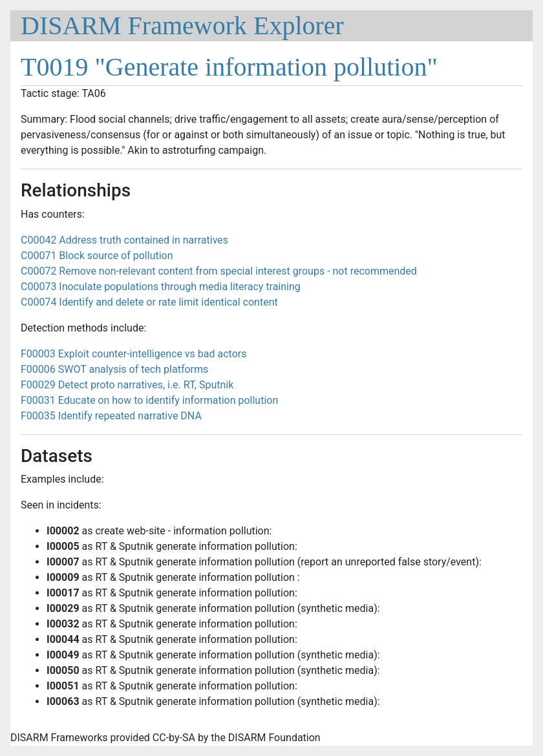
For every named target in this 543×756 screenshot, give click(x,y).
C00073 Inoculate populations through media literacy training (161, 287)
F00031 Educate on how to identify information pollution (149, 400)
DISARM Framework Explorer (182, 26)
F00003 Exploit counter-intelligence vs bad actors (133, 354)
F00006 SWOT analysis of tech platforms (114, 369)
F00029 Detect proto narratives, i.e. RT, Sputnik (127, 385)
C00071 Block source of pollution (97, 256)
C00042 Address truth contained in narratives (124, 240)
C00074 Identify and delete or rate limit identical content (149, 302)
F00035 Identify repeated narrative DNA (111, 416)
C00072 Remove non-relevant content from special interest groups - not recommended (219, 271)
